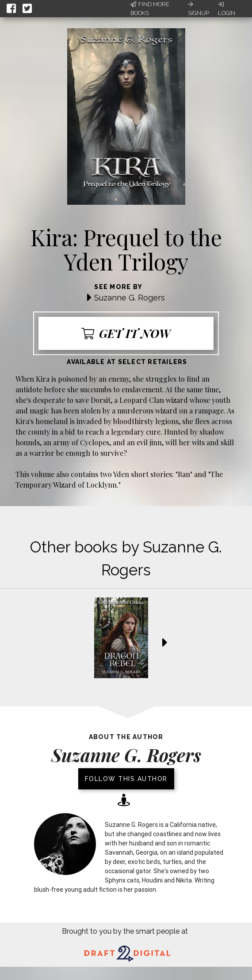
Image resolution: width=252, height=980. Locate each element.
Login (227, 9)
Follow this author (126, 779)
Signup (199, 9)
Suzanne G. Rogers (130, 298)
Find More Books (150, 9)
